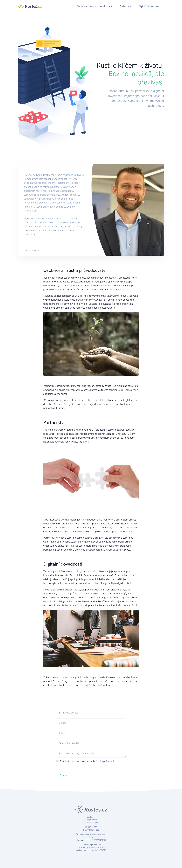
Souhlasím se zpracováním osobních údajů (87, 761)
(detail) (110, 761)
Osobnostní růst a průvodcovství (95, 6)
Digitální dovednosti (149, 6)
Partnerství (125, 6)
